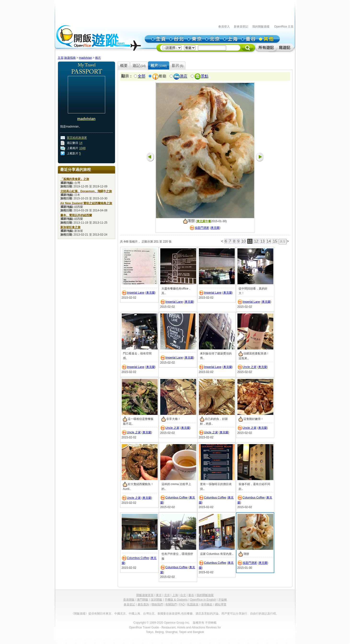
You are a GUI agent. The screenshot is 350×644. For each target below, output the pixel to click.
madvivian (86, 58)
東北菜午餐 (204, 221)
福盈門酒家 (202, 228)
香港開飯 (129, 600)
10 (244, 241)
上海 (175, 595)
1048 (83, 148)
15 (275, 241)
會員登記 (129, 604)
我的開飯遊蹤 (261, 27)
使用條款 (207, 604)
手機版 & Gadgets (176, 600)
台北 (183, 595)
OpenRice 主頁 (284, 27)
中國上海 (134, 614)
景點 (205, 76)
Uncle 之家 (250, 367)
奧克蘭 (215, 228)
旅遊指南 (70, 58)
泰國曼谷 (163, 614)
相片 (98, 58)
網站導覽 (221, 604)
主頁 (61, 58)
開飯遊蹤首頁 (145, 595)
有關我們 (171, 604)
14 (81, 143)
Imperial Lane (136, 293)
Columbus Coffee (177, 498)
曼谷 (191, 595)
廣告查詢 (143, 604)
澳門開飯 (143, 600)
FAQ (182, 604)
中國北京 (120, 614)
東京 (159, 595)
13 (262, 241)
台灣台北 (149, 614)
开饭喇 (223, 600)
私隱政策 (193, 604)
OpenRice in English (203, 600)
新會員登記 (241, 27)
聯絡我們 (157, 604)
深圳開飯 (156, 600)
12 (256, 241)
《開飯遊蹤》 (80, 614)
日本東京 (106, 614)
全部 (142, 76)
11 (250, 241)
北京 (167, 595)
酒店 (184, 76)
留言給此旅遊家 (77, 138)
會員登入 (224, 27)
